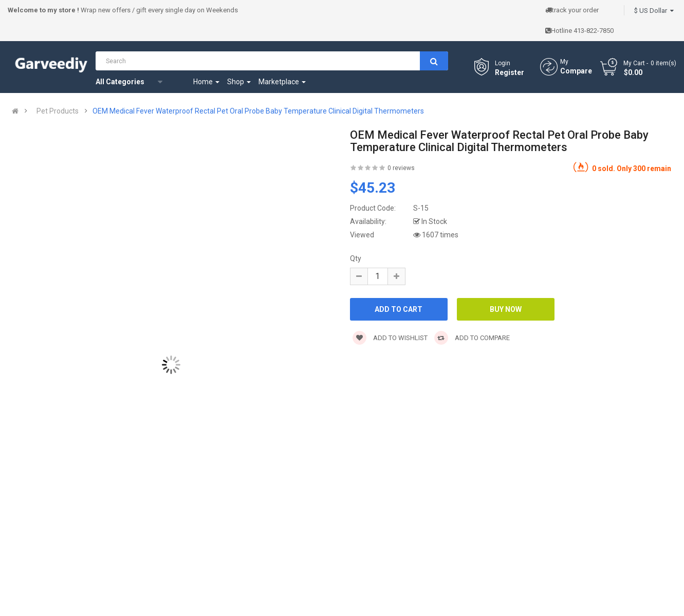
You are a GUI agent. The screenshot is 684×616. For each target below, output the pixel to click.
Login (503, 63)
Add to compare (472, 338)
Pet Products (58, 111)
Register (510, 72)
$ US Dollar (654, 11)
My (564, 62)
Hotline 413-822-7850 (579, 31)
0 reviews (401, 168)
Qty (356, 258)
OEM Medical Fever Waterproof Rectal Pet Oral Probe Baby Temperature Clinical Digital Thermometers (258, 111)
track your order (572, 10)
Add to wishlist (390, 338)
